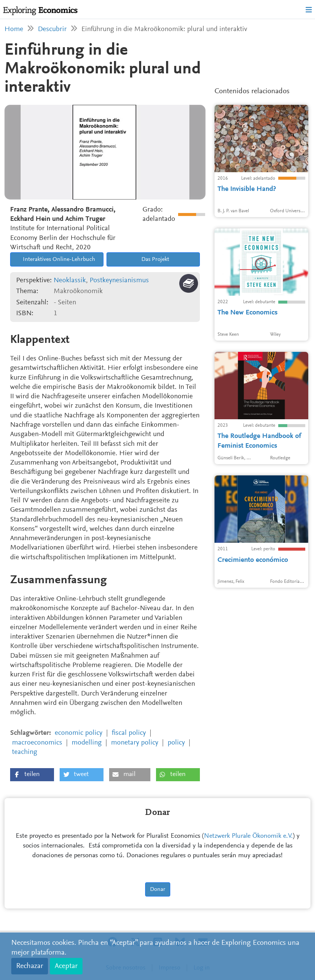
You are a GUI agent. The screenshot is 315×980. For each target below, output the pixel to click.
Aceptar (66, 966)
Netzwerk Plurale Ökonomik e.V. (248, 836)
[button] (32, 775)
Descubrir (52, 29)
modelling (87, 743)
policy (176, 743)
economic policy (79, 733)
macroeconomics (37, 743)
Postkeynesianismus (119, 281)
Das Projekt (154, 259)
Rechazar (30, 966)
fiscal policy (129, 733)
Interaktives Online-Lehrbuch (58, 259)
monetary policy (135, 743)
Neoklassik (70, 281)
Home (14, 29)
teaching (25, 752)
